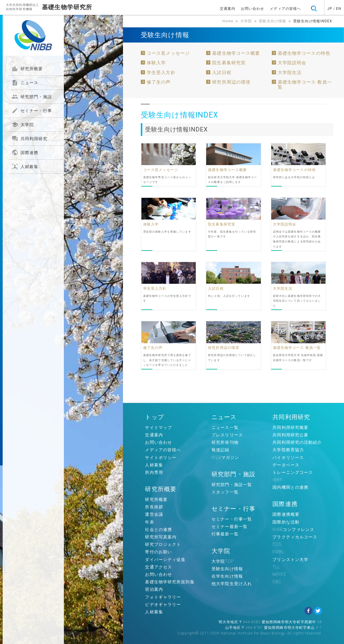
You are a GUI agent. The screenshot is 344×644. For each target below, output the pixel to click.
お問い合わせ (253, 9)
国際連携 (25, 153)
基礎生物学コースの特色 (304, 53)
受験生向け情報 (272, 21)
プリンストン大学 (290, 560)
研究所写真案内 (161, 537)
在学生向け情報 (227, 576)
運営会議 (154, 514)
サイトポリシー (161, 457)
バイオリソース (288, 457)
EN (339, 9)
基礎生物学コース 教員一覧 (305, 85)
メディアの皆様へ (285, 9)
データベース (286, 465)
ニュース (25, 83)
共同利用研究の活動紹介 (297, 442)
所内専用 (154, 472)
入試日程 (222, 73)
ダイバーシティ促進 (165, 560)
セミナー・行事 (32, 111)
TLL (276, 567)
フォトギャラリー (163, 597)
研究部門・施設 (32, 97)
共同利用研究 (30, 139)
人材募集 (25, 167)
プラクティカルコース (295, 537)
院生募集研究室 (229, 63)
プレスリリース (227, 435)
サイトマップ (158, 427)
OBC (277, 582)
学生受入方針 (161, 73)
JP (330, 9)
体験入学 (156, 63)
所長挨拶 (154, 507)
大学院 (23, 125)
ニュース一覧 (225, 427)
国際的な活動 (286, 522)
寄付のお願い (158, 552)
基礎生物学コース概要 (236, 53)
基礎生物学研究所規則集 (170, 582)
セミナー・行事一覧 (232, 519)
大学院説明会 (292, 63)
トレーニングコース (293, 472)
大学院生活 (290, 73)
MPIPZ (279, 574)
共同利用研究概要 (290, 427)
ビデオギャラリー (163, 604)
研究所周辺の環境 (231, 82)
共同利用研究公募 (290, 435)
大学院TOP (223, 561)
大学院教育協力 (288, 450)
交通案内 (228, 9)
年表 (149, 522)
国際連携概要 (286, 514)
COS (277, 544)
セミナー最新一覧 (229, 527)
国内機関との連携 (290, 487)
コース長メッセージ (168, 53)
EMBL (278, 552)
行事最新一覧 (225, 534)
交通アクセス (158, 567)
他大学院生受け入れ (232, 584)
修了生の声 (159, 82)
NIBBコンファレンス (293, 529)
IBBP (277, 480)
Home (228, 21)
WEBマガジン (225, 457)
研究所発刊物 (225, 442)
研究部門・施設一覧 (232, 485)
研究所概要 (27, 69)
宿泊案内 (154, 589)
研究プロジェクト (163, 544)
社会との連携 (158, 529)
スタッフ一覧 (225, 492)
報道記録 (220, 450)
